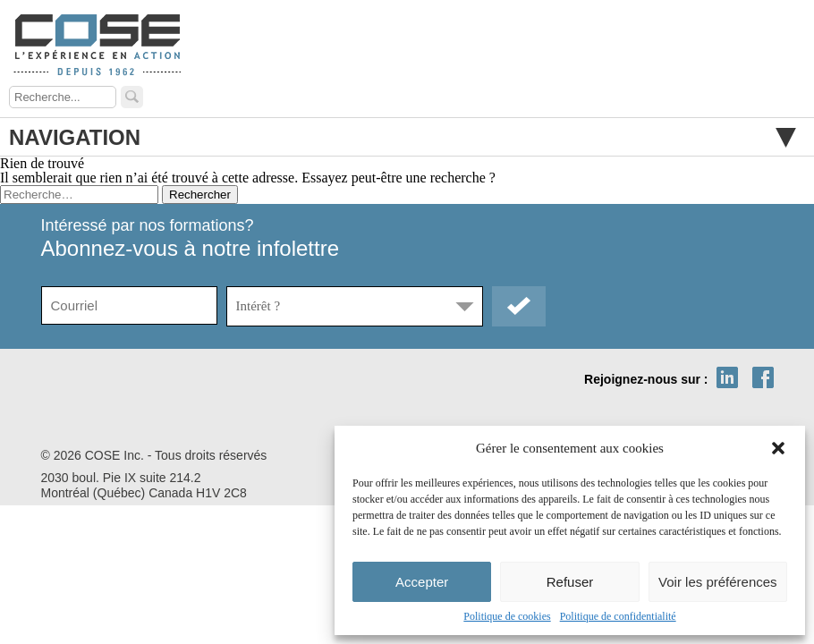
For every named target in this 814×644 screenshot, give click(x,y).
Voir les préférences (718, 582)
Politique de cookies (507, 616)
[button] (778, 448)
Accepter (422, 582)
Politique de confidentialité (618, 616)
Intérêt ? (259, 306)
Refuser (570, 582)
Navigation (403, 137)
